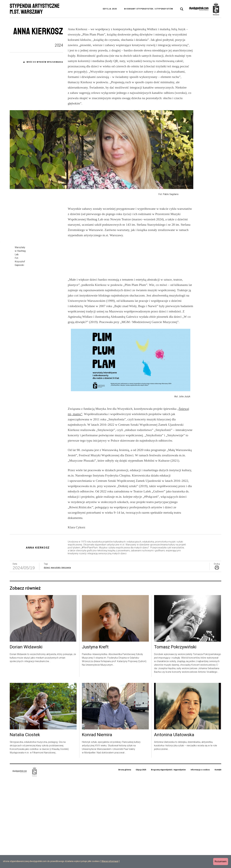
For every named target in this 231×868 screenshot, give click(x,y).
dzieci (47, 656)
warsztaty (56, 656)
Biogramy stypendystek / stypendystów (149, 9)
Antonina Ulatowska (174, 824)
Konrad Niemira (97, 824)
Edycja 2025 (110, 9)
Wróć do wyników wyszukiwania (45, 62)
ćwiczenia (66, 656)
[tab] (182, 9)
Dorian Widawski (26, 736)
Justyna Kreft (95, 736)
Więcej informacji (110, 861)
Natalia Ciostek (25, 824)
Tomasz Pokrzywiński (175, 736)
